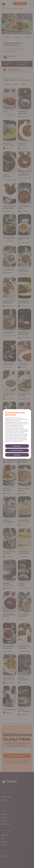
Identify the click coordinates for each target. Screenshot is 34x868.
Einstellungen (17, 446)
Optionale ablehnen (17, 450)
